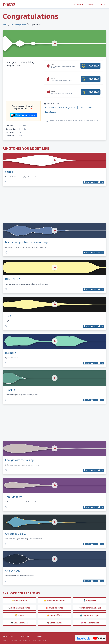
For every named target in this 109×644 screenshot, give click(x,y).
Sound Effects (50, 108)
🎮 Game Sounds (55, 623)
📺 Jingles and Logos (90, 615)
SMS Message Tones (18, 25)
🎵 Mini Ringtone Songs (90, 608)
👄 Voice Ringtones (90, 623)
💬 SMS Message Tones (19, 608)
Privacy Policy (25, 636)
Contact (40, 636)
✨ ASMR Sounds (19, 600)
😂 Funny (19, 615)
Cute (90, 108)
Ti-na (8, 316)
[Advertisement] (23, 84)
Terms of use (8, 636)
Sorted (9, 172)
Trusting (10, 390)
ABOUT (91, 4)
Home (5, 25)
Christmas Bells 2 (15, 534)
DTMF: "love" (13, 279)
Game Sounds (51, 112)
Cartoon (82, 108)
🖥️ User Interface (19, 623)
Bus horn (11, 353)
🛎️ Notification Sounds (54, 600)
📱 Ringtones (90, 600)
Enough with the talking (19, 460)
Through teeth (14, 497)
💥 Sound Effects (55, 615)
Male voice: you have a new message (27, 242)
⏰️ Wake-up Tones (54, 608)
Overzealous (13, 571)
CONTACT (103, 4)
